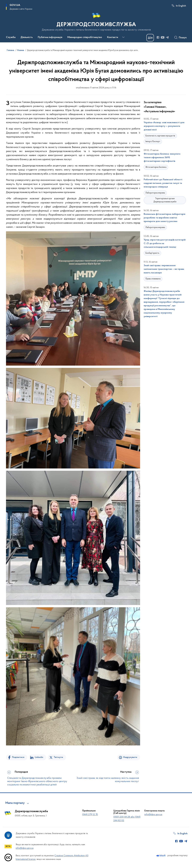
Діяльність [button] (27, 37)
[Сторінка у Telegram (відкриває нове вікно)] (167, 37)
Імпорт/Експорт (153, 142)
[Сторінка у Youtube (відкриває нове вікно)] (163, 37)
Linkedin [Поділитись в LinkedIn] (39, 757)
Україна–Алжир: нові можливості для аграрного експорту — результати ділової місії (164, 126)
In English (181, 6)
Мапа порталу (15, 803)
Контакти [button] (113, 37)
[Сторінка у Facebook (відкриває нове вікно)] (158, 37)
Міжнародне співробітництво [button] (85, 37)
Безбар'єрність (152, 253)
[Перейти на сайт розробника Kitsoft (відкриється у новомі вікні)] (161, 856)
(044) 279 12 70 (90, 815)
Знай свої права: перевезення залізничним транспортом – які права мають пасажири (164, 269)
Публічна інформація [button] (50, 37)
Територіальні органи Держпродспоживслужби (165, 200)
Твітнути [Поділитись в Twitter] (58, 757)
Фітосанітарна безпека (156, 167)
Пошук (183, 38)
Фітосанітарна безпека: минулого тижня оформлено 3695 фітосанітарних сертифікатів (162, 158)
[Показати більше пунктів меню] (123, 37)
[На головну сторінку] (96, 21)
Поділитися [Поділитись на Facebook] (18, 757)
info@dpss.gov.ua (153, 815)
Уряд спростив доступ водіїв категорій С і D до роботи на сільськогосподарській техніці (165, 243)
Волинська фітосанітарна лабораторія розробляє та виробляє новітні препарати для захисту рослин (164, 218)
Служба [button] (11, 37)
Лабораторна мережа (155, 193)
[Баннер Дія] (150, 38)
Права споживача (153, 279)
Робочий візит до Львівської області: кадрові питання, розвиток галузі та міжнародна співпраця (163, 183)
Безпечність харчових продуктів (160, 136)
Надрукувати (130, 757)
